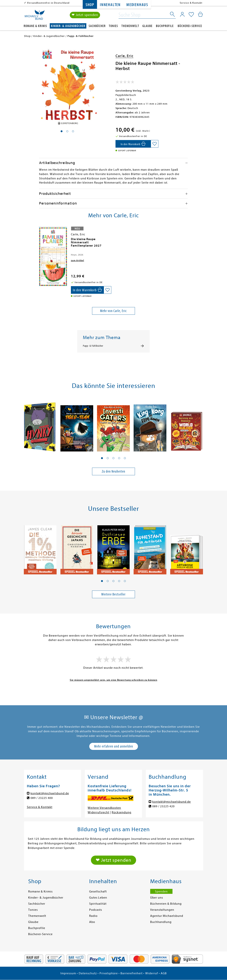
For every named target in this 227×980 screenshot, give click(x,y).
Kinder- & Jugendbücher (68, 26)
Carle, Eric (124, 56)
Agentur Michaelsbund (167, 916)
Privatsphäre (109, 973)
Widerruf (152, 973)
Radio (93, 916)
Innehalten (110, 5)
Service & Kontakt (191, 3)
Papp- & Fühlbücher (93, 346)
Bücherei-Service (190, 26)
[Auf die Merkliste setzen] (155, 144)
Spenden (161, 892)
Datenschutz (88, 973)
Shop (90, 5)
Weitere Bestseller (113, 594)
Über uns (157, 898)
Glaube (147, 26)
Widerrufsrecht (98, 812)
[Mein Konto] (182, 14)
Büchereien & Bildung (166, 904)
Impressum (68, 973)
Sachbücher (97, 26)
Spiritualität (98, 904)
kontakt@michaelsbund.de (50, 793)
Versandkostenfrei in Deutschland (48, 3)
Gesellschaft (98, 892)
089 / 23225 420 (163, 806)
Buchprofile (165, 26)
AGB (164, 973)
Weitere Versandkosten (104, 808)
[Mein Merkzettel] (191, 15)
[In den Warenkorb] (133, 144)
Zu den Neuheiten (113, 471)
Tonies (113, 26)
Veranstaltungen (162, 910)
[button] (102, 458)
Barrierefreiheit (132, 973)
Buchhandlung (161, 922)
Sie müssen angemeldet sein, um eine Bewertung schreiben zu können (113, 680)
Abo (92, 922)
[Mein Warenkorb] (200, 14)
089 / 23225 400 (42, 798)
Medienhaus (137, 5)
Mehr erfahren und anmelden (114, 746)
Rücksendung (122, 812)
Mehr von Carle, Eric (113, 311)
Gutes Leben (98, 898)
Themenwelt (130, 26)
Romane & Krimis (35, 26)
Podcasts (96, 910)
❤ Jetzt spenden (85, 15)
